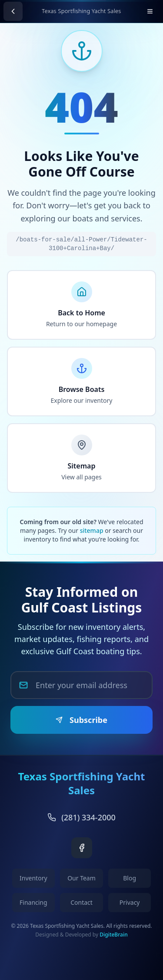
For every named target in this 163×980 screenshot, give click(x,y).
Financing (33, 902)
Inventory (33, 878)
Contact (81, 902)
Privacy (130, 902)
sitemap (92, 530)
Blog (130, 878)
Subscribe (81, 720)
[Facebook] (82, 848)
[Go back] (13, 11)
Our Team (81, 878)
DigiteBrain (114, 935)
